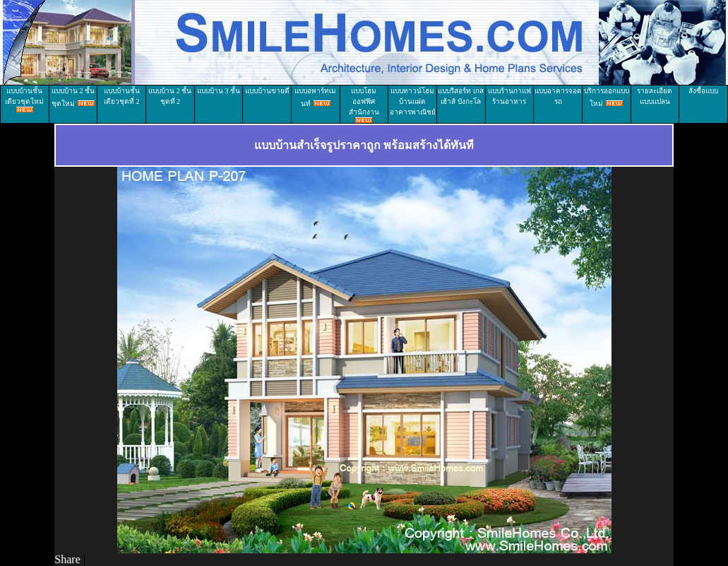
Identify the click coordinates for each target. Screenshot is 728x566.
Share (67, 559)
